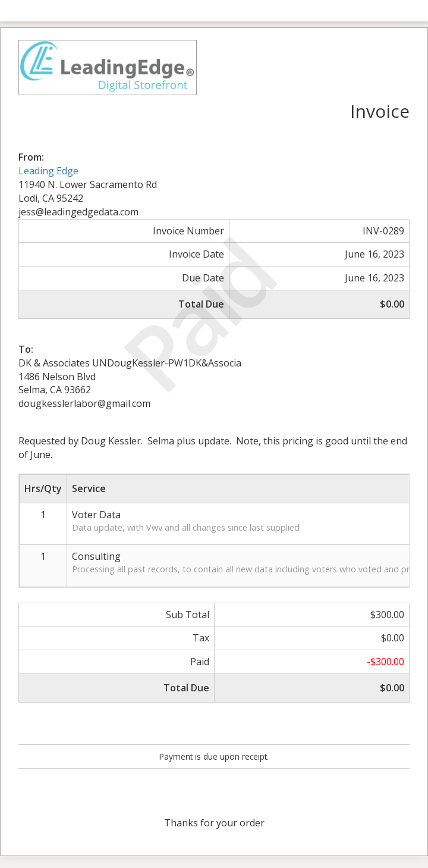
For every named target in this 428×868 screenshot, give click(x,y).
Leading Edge (48, 171)
